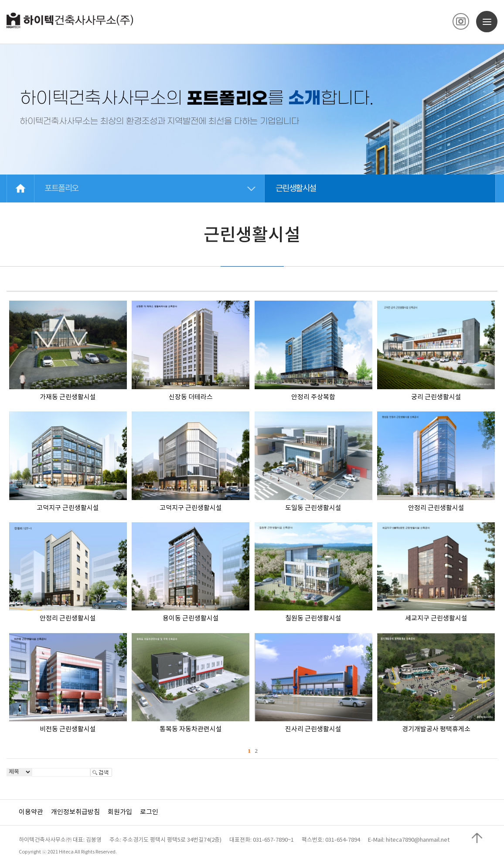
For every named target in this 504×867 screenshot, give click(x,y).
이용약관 (31, 812)
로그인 (149, 812)
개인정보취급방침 (75, 812)
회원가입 (120, 812)
